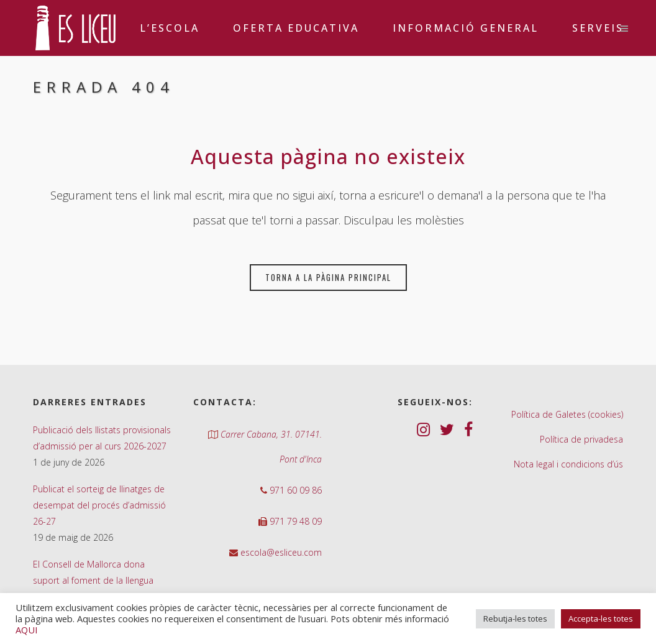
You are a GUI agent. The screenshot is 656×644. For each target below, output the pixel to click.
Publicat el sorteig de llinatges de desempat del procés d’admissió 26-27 (99, 505)
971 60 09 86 (294, 490)
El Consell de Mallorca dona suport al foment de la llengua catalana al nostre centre (93, 580)
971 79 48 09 (294, 521)
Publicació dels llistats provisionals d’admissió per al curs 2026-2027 (102, 438)
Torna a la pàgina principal (328, 277)
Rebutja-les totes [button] (515, 619)
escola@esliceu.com (280, 552)
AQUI (26, 630)
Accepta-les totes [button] (601, 619)
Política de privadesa (581, 439)
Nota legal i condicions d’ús (568, 464)
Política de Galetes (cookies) (567, 414)
